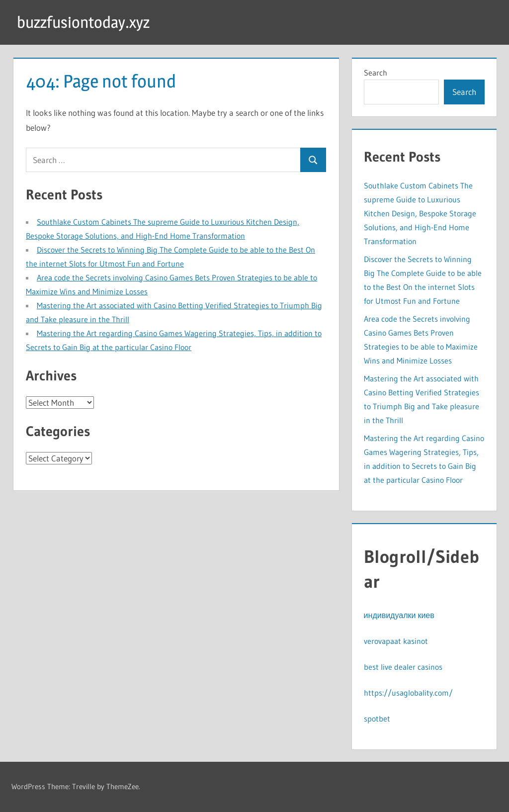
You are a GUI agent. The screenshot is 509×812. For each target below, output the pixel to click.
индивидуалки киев (399, 615)
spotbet (377, 719)
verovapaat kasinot (396, 641)
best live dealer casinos (403, 667)
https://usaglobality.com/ (408, 693)
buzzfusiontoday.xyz (83, 22)
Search (376, 73)
